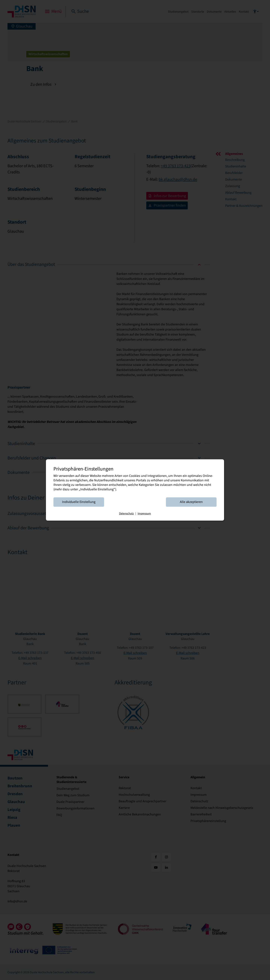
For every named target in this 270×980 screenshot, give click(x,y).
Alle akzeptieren (191, 502)
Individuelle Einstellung (79, 502)
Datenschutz (126, 514)
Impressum (144, 514)
